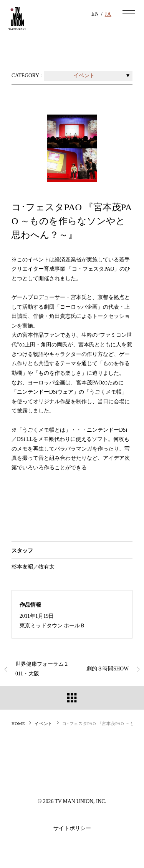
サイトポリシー (72, 828)
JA (108, 14)
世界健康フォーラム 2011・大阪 (34, 669)
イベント (44, 723)
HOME (18, 723)
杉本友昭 (22, 567)
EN (95, 14)
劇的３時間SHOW (115, 669)
